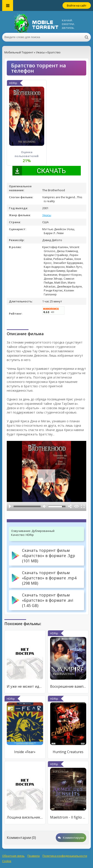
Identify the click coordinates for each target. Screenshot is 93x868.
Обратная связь (13, 856)
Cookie (7, 861)
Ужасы (47, 215)
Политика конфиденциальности (65, 856)
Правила (34, 856)
